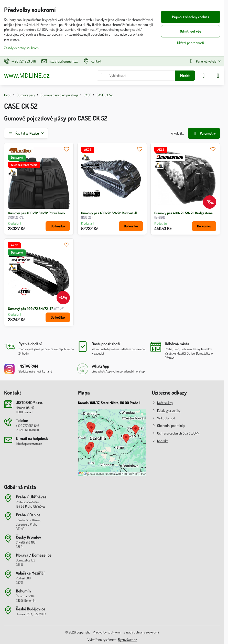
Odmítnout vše (191, 31)
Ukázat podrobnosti (191, 43)
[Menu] (218, 76)
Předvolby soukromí (107, 632)
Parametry (204, 134)
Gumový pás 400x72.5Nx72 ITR (31, 309)
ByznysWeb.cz (127, 640)
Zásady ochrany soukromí (141, 632)
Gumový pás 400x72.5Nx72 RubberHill (109, 213)
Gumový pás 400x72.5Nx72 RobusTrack (37, 213)
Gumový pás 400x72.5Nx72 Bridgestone (183, 213)
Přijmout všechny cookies (191, 17)
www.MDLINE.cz (27, 76)
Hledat (185, 76)
